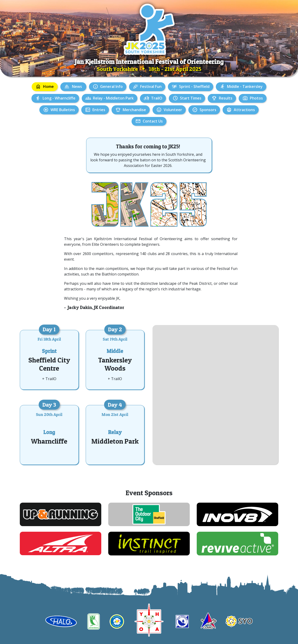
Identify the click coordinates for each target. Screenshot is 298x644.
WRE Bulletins (63, 110)
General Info (111, 86)
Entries (99, 110)
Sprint (49, 351)
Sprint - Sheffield (194, 86)
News (77, 86)
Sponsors (208, 110)
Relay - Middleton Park (113, 98)
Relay (115, 432)
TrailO (157, 98)
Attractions (244, 110)
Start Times (191, 98)
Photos (256, 98)
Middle (115, 351)
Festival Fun (151, 86)
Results (226, 98)
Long (49, 432)
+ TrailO (49, 379)
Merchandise (134, 110)
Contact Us (153, 121)
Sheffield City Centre (49, 364)
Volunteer (173, 110)
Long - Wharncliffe (59, 98)
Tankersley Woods (115, 364)
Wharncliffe (49, 441)
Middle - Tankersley (245, 86)
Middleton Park (115, 441)
